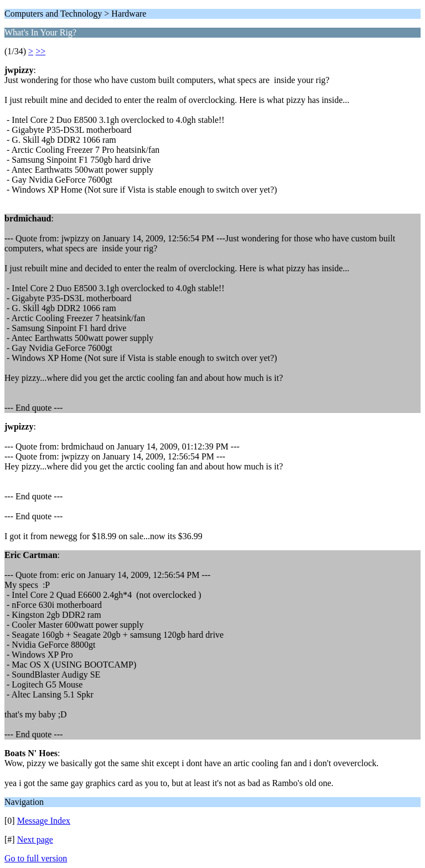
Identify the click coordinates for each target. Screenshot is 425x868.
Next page (35, 839)
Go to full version (36, 858)
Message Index (44, 821)
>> (40, 51)
